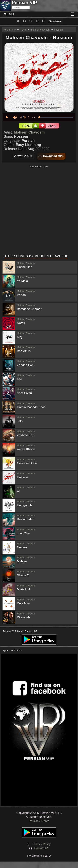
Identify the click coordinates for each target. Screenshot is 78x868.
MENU (9, 14)
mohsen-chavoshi (40, 30)
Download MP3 (51, 156)
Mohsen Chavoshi (29, 132)
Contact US (42, 848)
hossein (58, 30)
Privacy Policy (42, 844)
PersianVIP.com (39, 821)
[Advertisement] (39, 210)
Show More (55, 21)
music (23, 30)
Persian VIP (9, 30)
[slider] (56, 117)
